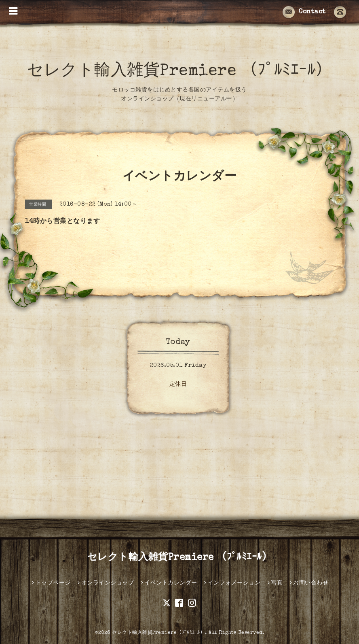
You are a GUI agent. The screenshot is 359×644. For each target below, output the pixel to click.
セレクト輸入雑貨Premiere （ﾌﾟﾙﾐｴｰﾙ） (179, 72)
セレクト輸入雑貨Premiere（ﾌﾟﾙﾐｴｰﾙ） (158, 633)
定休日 (178, 385)
